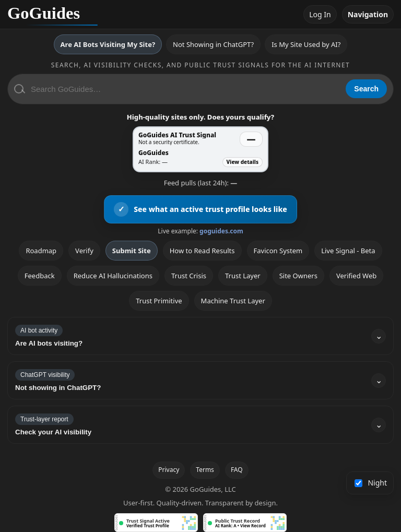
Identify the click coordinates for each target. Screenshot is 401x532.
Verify (84, 251)
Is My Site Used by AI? (306, 44)
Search (366, 89)
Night (371, 483)
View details (243, 162)
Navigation (368, 14)
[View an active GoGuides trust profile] (200, 209)
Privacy (169, 470)
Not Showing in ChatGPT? (213, 44)
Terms (205, 470)
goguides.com (221, 231)
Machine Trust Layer (233, 301)
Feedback (40, 276)
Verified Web (356, 276)
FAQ (237, 470)
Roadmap (41, 251)
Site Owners (298, 276)
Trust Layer (243, 276)
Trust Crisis (189, 276)
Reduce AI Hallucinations (113, 276)
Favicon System (278, 251)
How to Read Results (202, 251)
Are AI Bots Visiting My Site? (108, 44)
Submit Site (132, 251)
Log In (320, 14)
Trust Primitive (159, 301)
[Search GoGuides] (185, 89)
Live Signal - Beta (348, 251)
